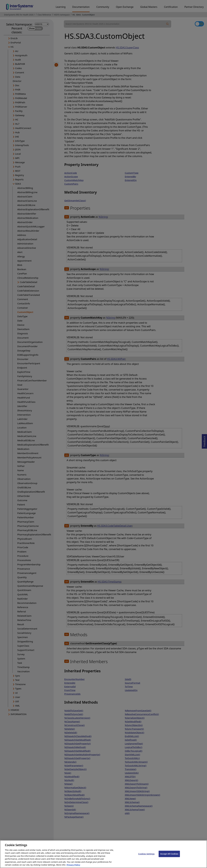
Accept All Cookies (169, 856)
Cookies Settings (146, 856)
